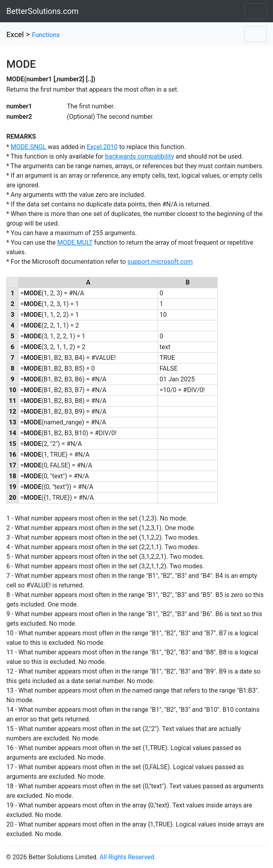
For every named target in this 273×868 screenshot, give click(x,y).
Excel (15, 35)
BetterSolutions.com (43, 11)
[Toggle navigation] (255, 11)
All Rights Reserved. (128, 857)
